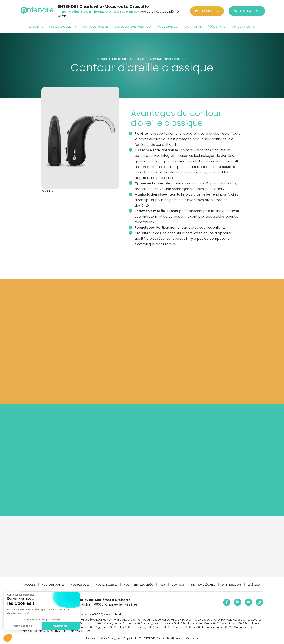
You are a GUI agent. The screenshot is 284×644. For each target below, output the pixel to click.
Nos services (167, 27)
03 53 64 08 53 (247, 11)
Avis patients (193, 27)
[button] (8, 638)
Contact (178, 585)
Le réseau (254, 585)
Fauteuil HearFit (243, 27)
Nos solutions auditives (133, 27)
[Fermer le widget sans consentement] (21, 595)
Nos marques (80, 585)
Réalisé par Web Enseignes (103, 638)
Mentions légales (203, 585)
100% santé (217, 27)
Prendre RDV (207, 11)
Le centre (36, 27)
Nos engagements (63, 27)
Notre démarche (95, 27)
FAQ (162, 585)
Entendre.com (231, 585)
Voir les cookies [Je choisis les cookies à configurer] (23, 626)
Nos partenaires (53, 585)
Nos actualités (106, 585)
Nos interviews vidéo (138, 585)
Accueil (30, 585)
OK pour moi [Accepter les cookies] (61, 626)
